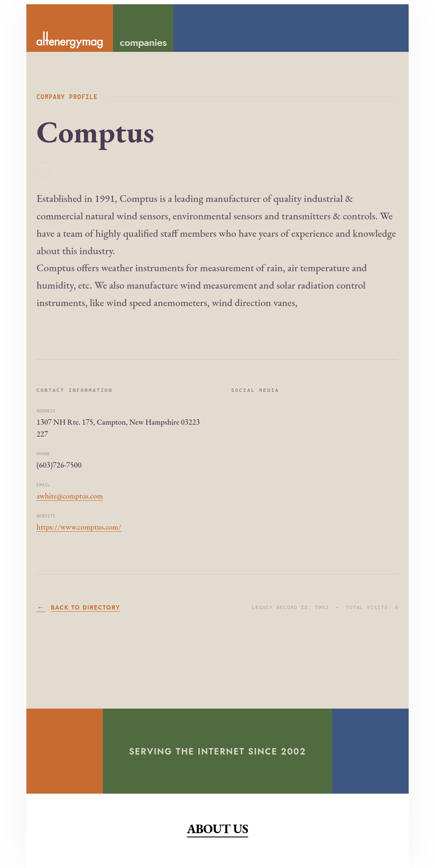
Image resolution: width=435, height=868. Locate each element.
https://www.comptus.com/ (79, 527)
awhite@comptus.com (70, 496)
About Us (217, 829)
